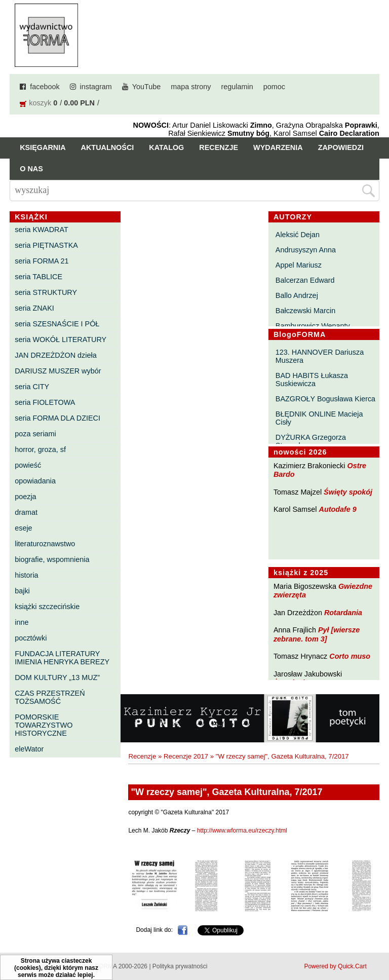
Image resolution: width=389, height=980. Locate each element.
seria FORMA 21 (42, 261)
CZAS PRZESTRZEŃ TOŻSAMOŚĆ (50, 697)
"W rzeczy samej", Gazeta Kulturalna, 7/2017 (282, 756)
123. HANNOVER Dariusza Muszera (320, 356)
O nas (31, 169)
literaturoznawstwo (45, 544)
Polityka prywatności (180, 966)
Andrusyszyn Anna (306, 250)
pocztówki (31, 638)
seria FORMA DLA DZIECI (57, 418)
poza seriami (35, 434)
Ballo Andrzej (297, 295)
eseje (23, 528)
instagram (96, 87)
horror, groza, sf (40, 449)
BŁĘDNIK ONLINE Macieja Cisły (319, 418)
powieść (28, 465)
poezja (25, 497)
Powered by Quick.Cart (335, 966)
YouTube (147, 87)
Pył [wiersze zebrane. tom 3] (317, 634)
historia (26, 575)
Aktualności (108, 147)
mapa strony (191, 87)
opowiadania (35, 481)
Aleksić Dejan (298, 235)
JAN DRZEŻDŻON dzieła (56, 355)
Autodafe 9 (338, 509)
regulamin (237, 87)
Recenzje (219, 147)
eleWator (29, 749)
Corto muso (350, 656)
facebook (45, 87)
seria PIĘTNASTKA (46, 245)
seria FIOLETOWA (45, 402)
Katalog (166, 147)
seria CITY (32, 387)
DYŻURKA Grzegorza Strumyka (311, 441)
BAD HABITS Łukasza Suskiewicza (312, 380)
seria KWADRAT (42, 230)
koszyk (40, 103)
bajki (22, 591)
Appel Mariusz (299, 265)
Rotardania (343, 613)
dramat (26, 512)
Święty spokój (348, 492)
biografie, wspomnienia (52, 559)
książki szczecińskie (47, 607)
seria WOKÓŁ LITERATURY (61, 340)
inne (22, 622)
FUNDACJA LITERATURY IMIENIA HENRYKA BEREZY (62, 658)
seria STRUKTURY (46, 292)
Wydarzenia (278, 147)
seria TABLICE (38, 277)
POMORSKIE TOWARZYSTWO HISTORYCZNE (44, 725)
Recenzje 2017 (186, 756)
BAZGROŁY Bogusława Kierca (325, 399)
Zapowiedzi (341, 147)
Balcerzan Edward (305, 280)
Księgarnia (43, 147)
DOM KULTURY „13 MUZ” (57, 677)
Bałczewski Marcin (305, 311)
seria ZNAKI (34, 308)
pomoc (274, 87)
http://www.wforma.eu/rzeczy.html (242, 831)
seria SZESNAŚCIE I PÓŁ (57, 324)
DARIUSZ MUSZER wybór (58, 371)
